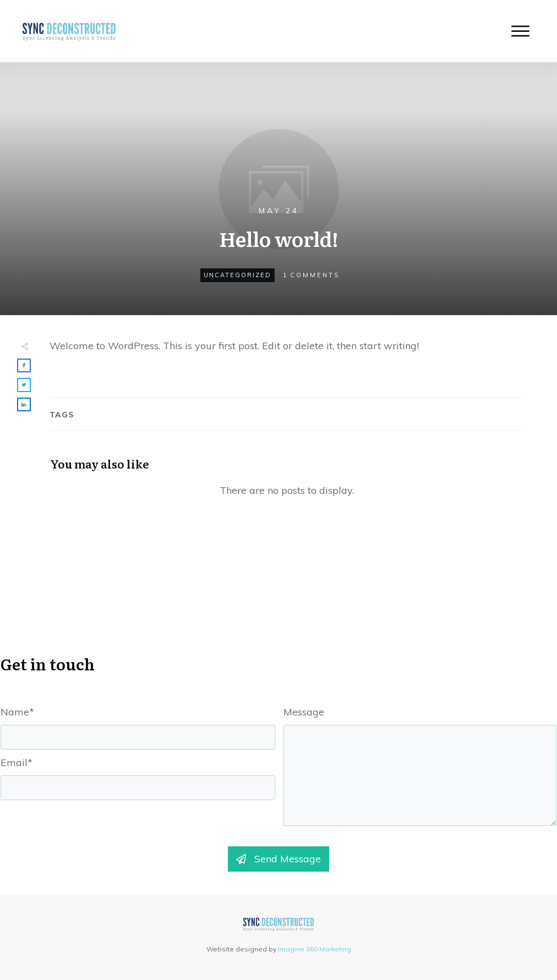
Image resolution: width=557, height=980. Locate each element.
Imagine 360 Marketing (315, 949)
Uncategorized (237, 275)
